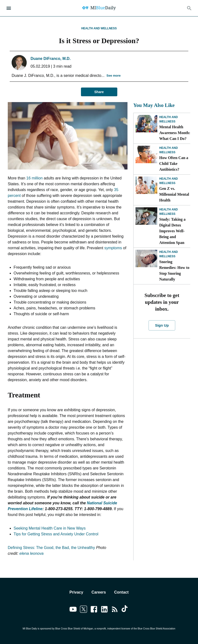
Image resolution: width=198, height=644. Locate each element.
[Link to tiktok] (125, 610)
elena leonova (32, 553)
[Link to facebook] (94, 610)
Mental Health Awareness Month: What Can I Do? (175, 133)
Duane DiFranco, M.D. (51, 59)
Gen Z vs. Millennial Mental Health (174, 194)
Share (99, 92)
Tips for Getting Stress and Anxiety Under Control (56, 534)
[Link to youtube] (73, 610)
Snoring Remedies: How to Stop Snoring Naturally (174, 270)
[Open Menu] (9, 8)
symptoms (113, 248)
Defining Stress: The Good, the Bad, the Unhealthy (52, 548)
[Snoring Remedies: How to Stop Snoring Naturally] (146, 258)
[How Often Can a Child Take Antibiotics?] (146, 154)
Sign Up (162, 325)
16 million (34, 178)
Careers (99, 592)
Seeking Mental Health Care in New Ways (50, 528)
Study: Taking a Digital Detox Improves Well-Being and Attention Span (172, 231)
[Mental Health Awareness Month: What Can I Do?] (146, 124)
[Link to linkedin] (104, 610)
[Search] (189, 8)
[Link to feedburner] (115, 610)
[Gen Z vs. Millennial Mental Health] (146, 185)
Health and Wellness (99, 28)
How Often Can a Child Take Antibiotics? (174, 164)
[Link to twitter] (83, 610)
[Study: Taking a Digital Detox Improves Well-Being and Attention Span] (146, 216)
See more (114, 76)
